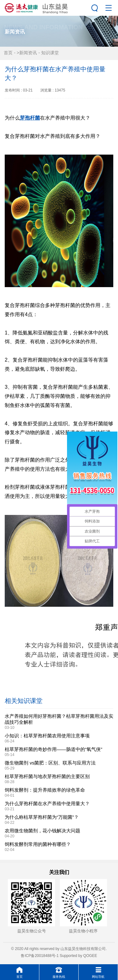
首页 (8, 53)
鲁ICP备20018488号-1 (40, 956)
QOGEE (90, 956)
